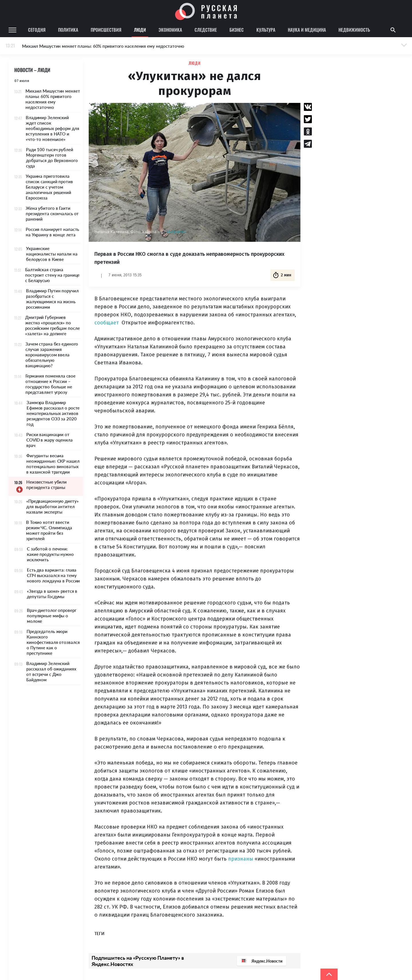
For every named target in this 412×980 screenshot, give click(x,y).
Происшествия (106, 30)
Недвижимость (354, 30)
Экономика (170, 30)
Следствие (206, 30)
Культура (266, 30)
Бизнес (237, 30)
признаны (241, 859)
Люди (140, 30)
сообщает (107, 323)
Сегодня (37, 30)
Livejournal (177, 232)
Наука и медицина (307, 30)
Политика (68, 30)
